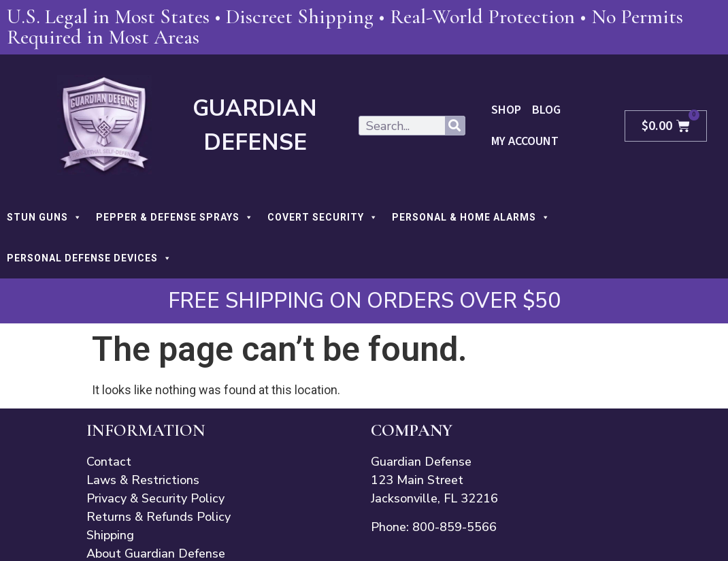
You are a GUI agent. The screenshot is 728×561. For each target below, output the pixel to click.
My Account (525, 141)
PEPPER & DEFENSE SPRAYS (175, 217)
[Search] (455, 126)
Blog (546, 110)
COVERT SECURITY (323, 217)
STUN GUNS (45, 217)
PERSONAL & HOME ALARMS (471, 217)
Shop (506, 110)
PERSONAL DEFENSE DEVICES (89, 258)
